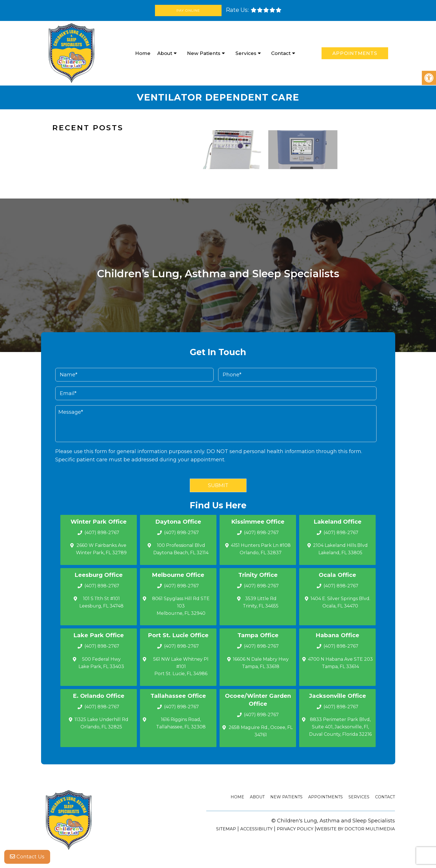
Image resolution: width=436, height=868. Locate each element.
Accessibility (256, 829)
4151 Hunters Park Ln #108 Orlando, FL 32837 (261, 549)
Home (143, 53)
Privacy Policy (295, 829)
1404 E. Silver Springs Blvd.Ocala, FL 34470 (340, 602)
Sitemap (226, 829)
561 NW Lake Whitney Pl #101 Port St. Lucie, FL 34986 (181, 666)
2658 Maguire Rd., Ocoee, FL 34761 (261, 731)
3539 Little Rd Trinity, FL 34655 (261, 602)
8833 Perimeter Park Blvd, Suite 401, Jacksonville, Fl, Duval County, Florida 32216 (340, 727)
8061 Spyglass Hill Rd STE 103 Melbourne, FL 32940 (181, 606)
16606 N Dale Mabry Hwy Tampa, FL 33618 (261, 663)
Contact (281, 53)
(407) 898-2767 (102, 533)
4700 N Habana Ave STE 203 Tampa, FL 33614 (340, 663)
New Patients (204, 53)
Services (246, 53)
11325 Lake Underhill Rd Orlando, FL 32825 (101, 723)
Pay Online (188, 10)
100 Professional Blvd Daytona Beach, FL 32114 (181, 549)
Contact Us (27, 857)
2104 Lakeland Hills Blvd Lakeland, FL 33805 (340, 549)
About (165, 53)
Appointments (355, 53)
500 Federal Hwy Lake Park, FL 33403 (101, 663)
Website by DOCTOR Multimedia (356, 829)
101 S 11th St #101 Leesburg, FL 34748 (101, 602)
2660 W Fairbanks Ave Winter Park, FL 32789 (101, 549)
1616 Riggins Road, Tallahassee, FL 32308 (181, 723)
